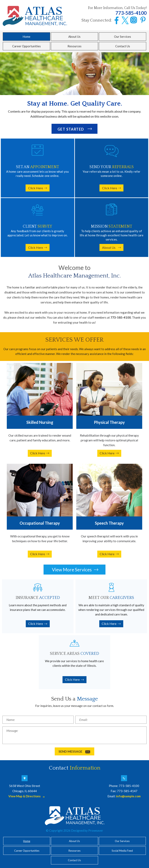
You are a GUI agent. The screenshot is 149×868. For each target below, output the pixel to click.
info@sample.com (128, 796)
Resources (74, 46)
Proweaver (96, 830)
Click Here (36, 188)
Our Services (123, 37)
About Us (74, 37)
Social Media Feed (122, 851)
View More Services (72, 570)
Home (26, 37)
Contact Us (123, 46)
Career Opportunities (26, 46)
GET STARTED (71, 129)
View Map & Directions (24, 796)
